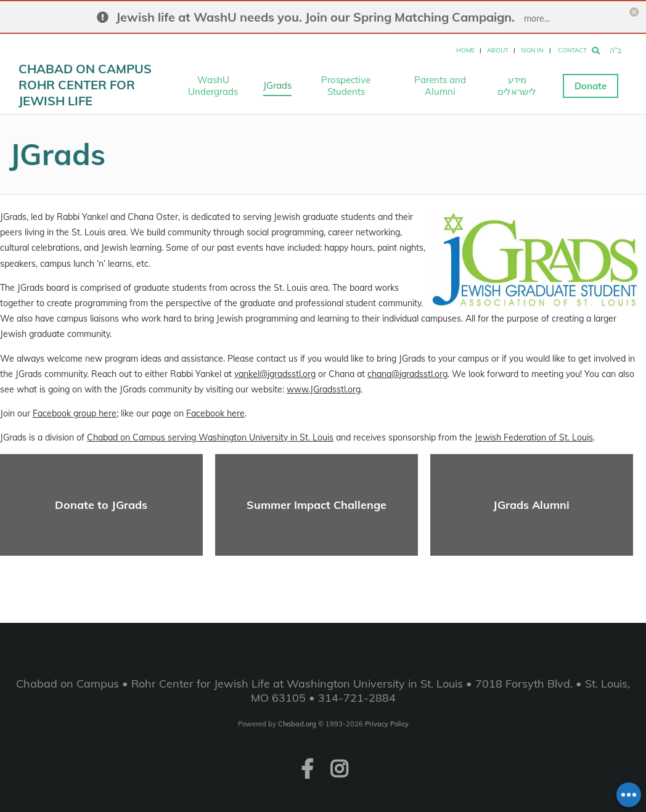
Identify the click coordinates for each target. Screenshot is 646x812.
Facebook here (215, 413)
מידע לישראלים (517, 86)
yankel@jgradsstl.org (275, 374)
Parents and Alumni (440, 86)
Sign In (532, 50)
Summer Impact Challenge (317, 505)
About (498, 50)
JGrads (277, 85)
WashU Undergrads (213, 86)
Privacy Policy (387, 724)
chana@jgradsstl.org (407, 374)
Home (465, 50)
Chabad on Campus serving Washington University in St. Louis (210, 437)
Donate (591, 86)
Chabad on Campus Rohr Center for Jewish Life (85, 85)
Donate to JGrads (101, 505)
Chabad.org (297, 724)
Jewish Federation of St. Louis (534, 437)
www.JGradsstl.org (324, 389)
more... (537, 18)
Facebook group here (75, 413)
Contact (572, 50)
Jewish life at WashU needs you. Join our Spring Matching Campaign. (315, 17)
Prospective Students (346, 86)
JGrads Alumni (531, 505)
